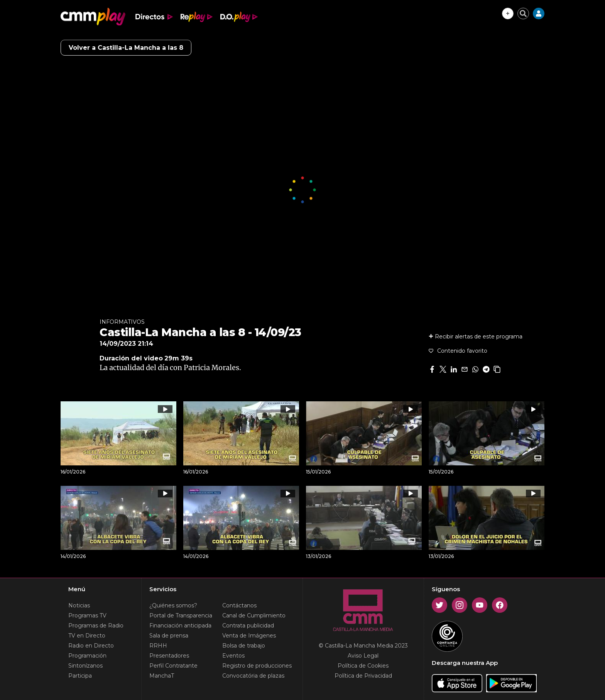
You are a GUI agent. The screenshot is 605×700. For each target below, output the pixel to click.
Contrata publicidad (248, 626)
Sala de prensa (169, 636)
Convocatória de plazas (253, 676)
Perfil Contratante (173, 666)
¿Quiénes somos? (173, 605)
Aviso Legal (363, 656)
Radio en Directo (91, 646)
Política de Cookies (363, 666)
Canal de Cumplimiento (254, 615)
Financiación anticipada (180, 626)
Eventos (233, 656)
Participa (80, 676)
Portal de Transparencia (181, 615)
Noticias (79, 605)
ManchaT (162, 676)
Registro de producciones (257, 666)
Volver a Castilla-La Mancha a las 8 (126, 48)
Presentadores (169, 656)
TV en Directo (87, 636)
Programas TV (87, 615)
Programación (87, 656)
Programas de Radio (96, 626)
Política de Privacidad (363, 676)
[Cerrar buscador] (523, 14)
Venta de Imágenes (249, 636)
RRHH (158, 646)
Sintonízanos (85, 666)
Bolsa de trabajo (244, 646)
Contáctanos (239, 605)
